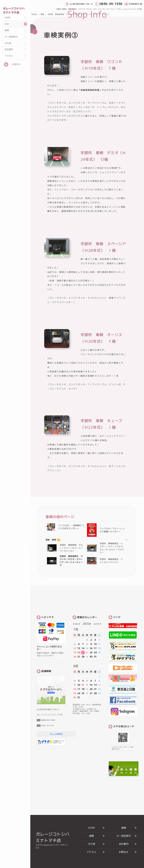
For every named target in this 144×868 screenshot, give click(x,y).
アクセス (9, 62)
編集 (37, 848)
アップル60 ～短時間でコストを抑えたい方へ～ (65, 527)
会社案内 (9, 55)
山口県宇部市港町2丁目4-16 (81, 4)
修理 (7, 37)
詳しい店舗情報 (56, 734)
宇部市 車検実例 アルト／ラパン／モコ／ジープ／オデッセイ (65, 548)
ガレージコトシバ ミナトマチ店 (14, 10)
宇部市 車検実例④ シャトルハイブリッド (105, 561)
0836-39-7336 (111, 4)
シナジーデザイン (61, 845)
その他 (8, 49)
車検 (7, 30)
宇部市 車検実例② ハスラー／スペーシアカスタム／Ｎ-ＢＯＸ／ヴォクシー (105, 548)
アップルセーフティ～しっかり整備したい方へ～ (106, 530)
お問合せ (16, 70)
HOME (7, 24)
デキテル (39, 845)
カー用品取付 (11, 43)
